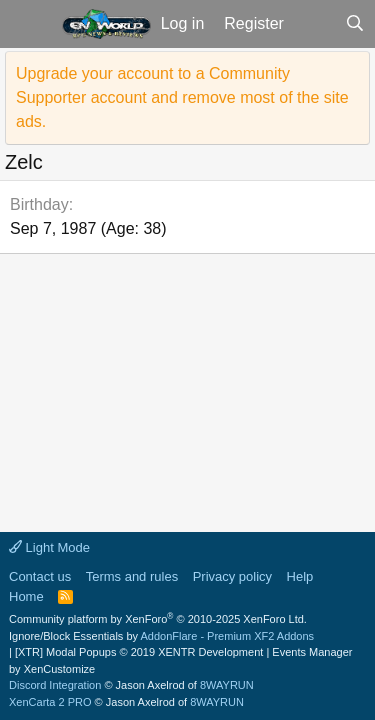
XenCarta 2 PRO (50, 702)
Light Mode (49, 547)
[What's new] (314, 24)
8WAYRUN (227, 685)
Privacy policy (232, 576)
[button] (28, 24)
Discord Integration (55, 685)
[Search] (354, 24)
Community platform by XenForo (158, 619)
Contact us (40, 576)
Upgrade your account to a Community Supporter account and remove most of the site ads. (182, 97)
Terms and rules (132, 576)
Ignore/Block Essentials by (161, 636)
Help (300, 576)
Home (26, 596)
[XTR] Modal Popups (139, 652)
